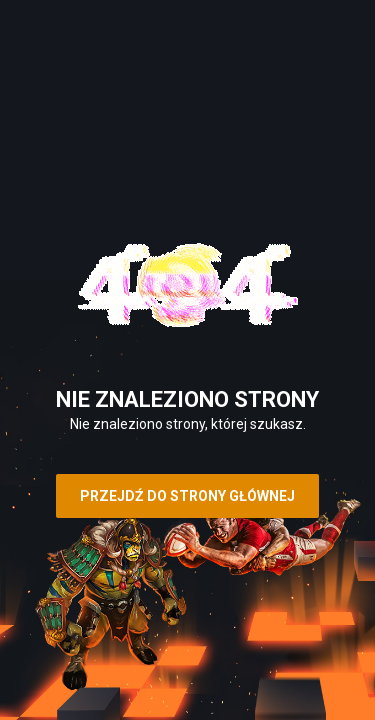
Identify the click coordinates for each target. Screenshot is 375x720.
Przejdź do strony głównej (187, 496)
